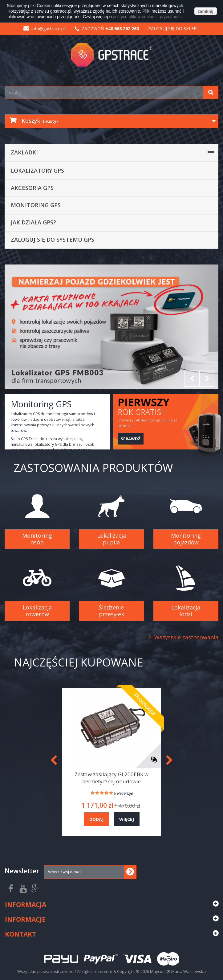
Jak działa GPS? (33, 222)
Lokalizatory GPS (37, 170)
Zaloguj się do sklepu (174, 29)
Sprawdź (131, 439)
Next (207, 379)
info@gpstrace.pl (44, 29)
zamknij (206, 11)
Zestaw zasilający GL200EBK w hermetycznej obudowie (111, 778)
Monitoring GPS (36, 205)
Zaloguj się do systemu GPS (53, 240)
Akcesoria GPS (32, 188)
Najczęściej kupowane (79, 662)
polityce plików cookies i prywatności (148, 17)
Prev (192, 379)
